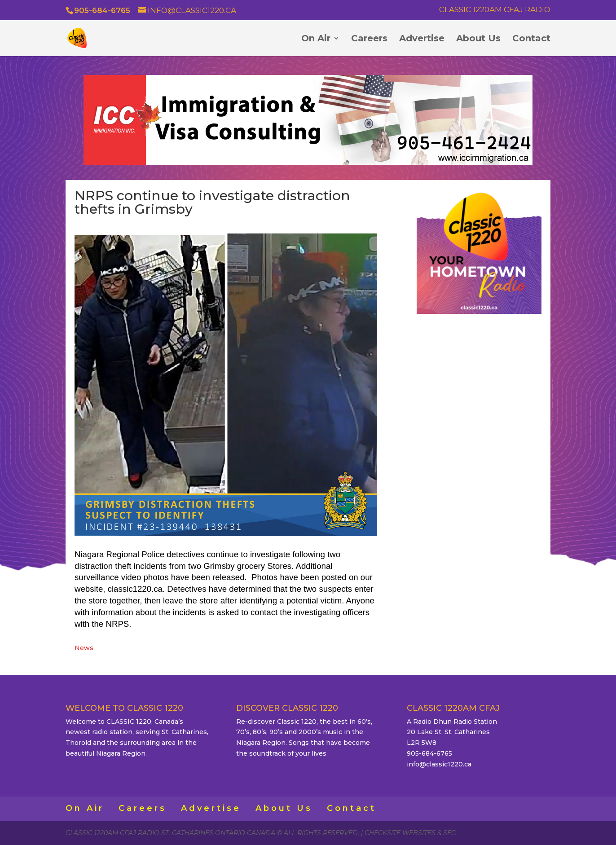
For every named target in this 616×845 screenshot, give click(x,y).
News (84, 648)
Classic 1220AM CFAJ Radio (495, 10)
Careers (369, 39)
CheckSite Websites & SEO (411, 833)
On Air (316, 39)
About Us (478, 39)
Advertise (422, 39)
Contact (531, 39)
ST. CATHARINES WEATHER (479, 374)
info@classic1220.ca (439, 764)
